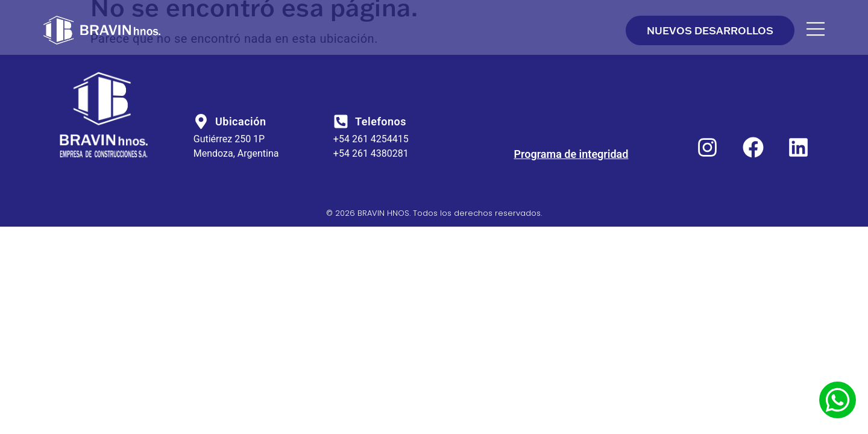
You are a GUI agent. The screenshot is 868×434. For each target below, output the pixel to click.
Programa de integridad (571, 154)
